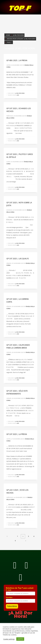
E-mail (9, 590)
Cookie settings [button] (9, 639)
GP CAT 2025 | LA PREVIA (17, 434)
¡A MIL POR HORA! (20, 93)
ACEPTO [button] (20, 639)
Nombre (9, 597)
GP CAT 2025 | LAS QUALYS (18, 259)
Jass (18, 95)
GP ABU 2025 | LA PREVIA (17, 60)
